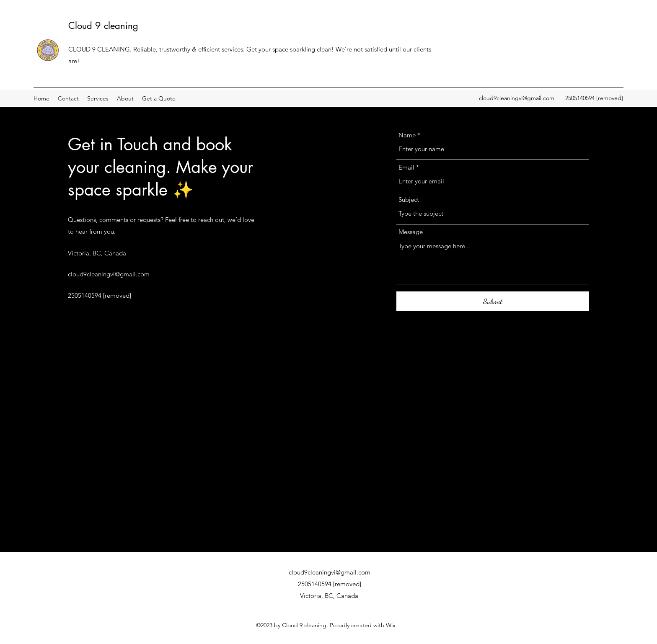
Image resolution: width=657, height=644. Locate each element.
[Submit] (493, 301)
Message (411, 232)
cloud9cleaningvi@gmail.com (517, 98)
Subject (409, 200)
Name (407, 135)
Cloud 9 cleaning (103, 26)
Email (406, 167)
